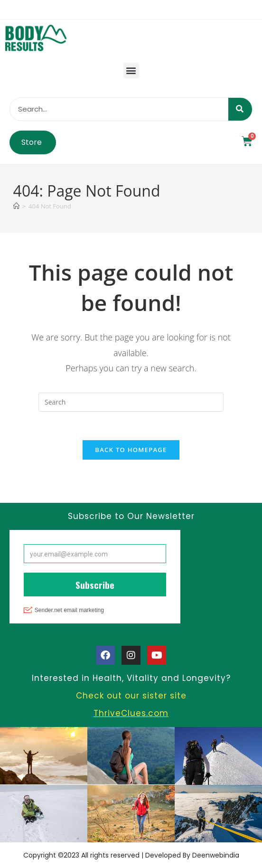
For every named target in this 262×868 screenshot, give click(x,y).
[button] (131, 71)
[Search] (240, 109)
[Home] (16, 206)
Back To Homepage (131, 450)
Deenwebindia (216, 855)
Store (32, 142)
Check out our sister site (131, 696)
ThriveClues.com (131, 714)
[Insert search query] (131, 402)
